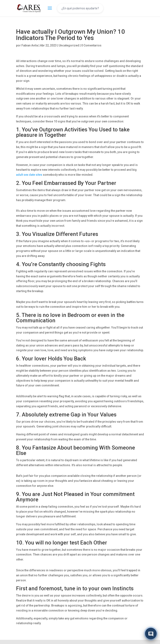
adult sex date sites (29, 175)
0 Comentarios (91, 45)
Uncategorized (69, 45)
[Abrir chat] (151, 634)
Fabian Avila (30, 45)
